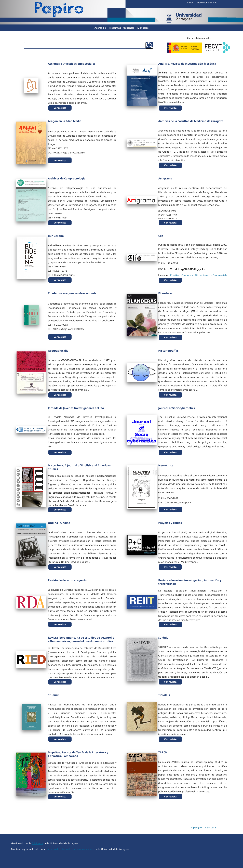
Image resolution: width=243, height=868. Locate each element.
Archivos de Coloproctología (67, 178)
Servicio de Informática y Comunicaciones (71, 849)
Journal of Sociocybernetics (177, 408)
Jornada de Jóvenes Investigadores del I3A (76, 408)
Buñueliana (56, 236)
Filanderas (165, 293)
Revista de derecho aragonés (67, 580)
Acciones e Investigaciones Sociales (72, 64)
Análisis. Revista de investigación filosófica (187, 64)
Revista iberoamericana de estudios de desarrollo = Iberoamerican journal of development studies (81, 639)
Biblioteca (37, 843)
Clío (161, 236)
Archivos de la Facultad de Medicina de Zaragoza (191, 121)
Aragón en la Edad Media (65, 121)
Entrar (190, 3)
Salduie (163, 638)
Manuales (143, 28)
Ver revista (60, 108)
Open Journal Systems (204, 827)
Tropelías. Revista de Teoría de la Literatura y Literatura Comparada (78, 754)
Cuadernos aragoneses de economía (72, 293)
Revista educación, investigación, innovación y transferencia (190, 582)
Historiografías (168, 351)
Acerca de (100, 28)
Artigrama (165, 178)
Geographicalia (58, 351)
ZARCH (163, 752)
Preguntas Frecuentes (122, 28)
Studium (54, 695)
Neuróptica (166, 465)
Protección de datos (207, 3)
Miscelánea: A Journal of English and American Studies (79, 467)
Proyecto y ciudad (170, 523)
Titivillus (164, 695)
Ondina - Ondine (59, 523)
